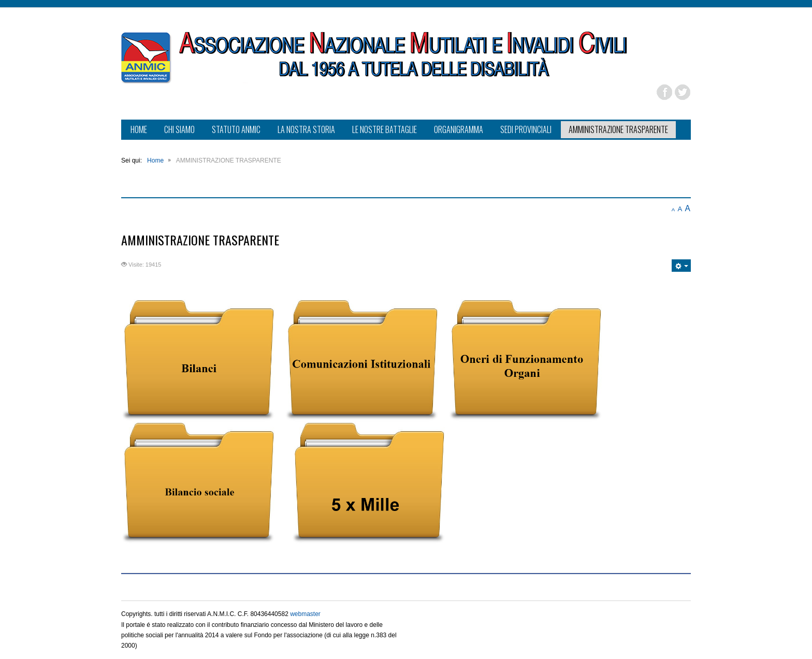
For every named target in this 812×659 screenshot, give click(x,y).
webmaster (305, 614)
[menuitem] (139, 130)
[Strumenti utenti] (681, 266)
